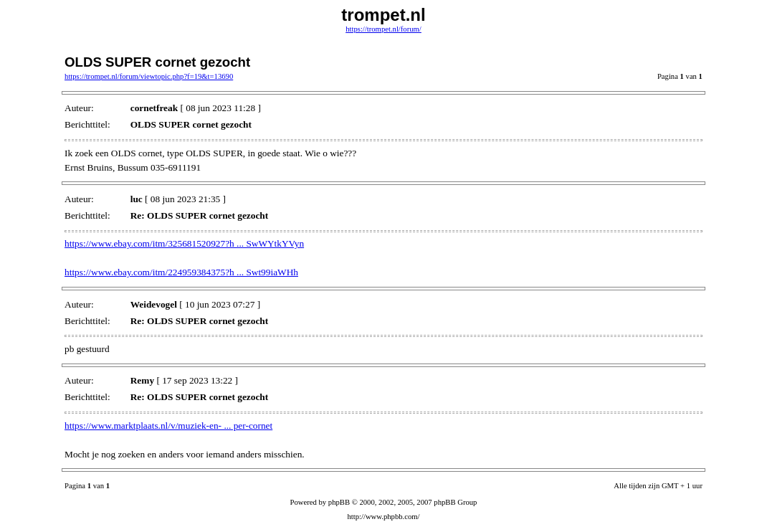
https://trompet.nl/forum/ (383, 29)
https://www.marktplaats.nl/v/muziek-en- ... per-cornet (168, 426)
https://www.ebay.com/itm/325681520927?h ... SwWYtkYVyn (184, 243)
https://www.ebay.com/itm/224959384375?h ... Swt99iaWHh (181, 272)
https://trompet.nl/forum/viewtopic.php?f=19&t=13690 (149, 76)
